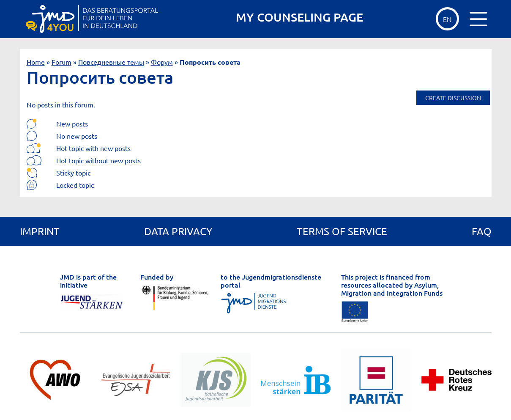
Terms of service (342, 231)
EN (447, 19)
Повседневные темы (111, 62)
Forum (61, 62)
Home (36, 62)
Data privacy (178, 231)
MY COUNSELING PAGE (299, 17)
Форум (162, 62)
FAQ (482, 231)
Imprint (40, 231)
